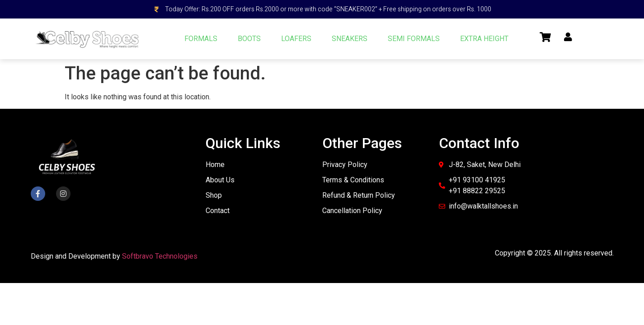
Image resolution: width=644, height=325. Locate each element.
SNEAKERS (350, 39)
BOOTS (249, 39)
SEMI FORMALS (414, 39)
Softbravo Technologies (160, 256)
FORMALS (201, 39)
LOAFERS (296, 39)
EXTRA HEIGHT (484, 39)
